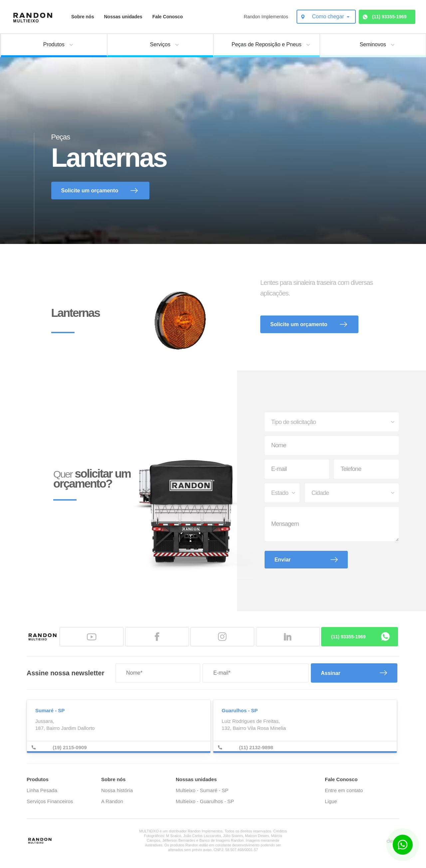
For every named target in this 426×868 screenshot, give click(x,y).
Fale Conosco (168, 17)
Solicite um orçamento (90, 191)
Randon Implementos (266, 17)
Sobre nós (83, 17)
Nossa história (117, 790)
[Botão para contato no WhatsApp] (403, 845)
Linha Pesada (42, 790)
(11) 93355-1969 (389, 17)
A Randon (112, 801)
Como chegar (329, 16)
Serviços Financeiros (50, 801)
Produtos (38, 779)
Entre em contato (344, 790)
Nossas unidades (123, 17)
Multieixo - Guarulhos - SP (205, 801)
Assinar (331, 673)
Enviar (283, 560)
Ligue (331, 801)
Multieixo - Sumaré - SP (202, 790)
